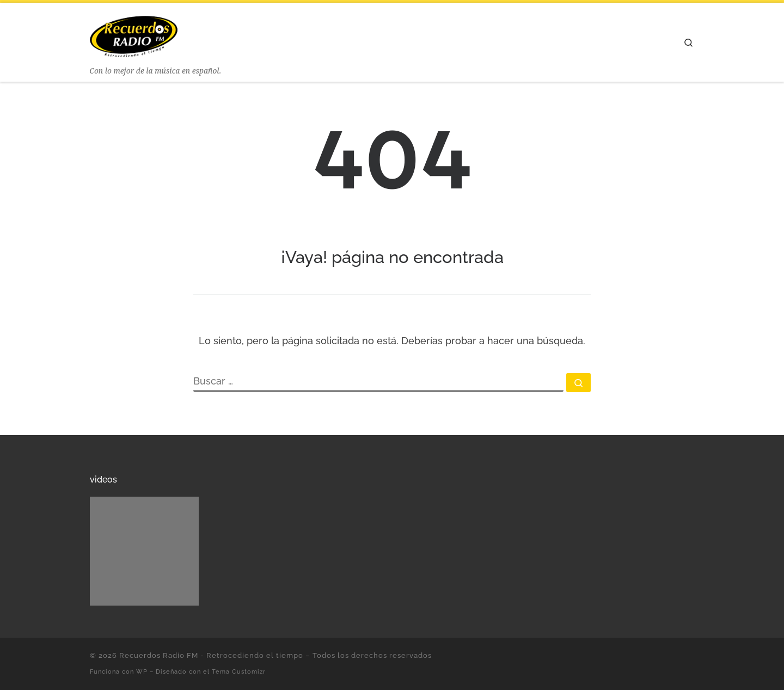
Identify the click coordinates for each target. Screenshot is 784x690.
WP (142, 671)
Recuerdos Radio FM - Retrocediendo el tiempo (211, 655)
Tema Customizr (239, 671)
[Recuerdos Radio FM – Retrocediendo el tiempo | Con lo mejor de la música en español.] (134, 33)
